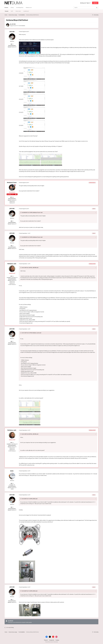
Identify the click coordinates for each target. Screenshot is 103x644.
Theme (46, 640)
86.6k (12, 197)
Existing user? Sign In (85, 3)
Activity (12, 8)
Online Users (18, 11)
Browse (6, 8)
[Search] (81, 8)
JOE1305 (13, 24)
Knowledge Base (20, 8)
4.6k (12, 276)
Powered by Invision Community (51, 642)
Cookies (57, 640)
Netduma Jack (12, 264)
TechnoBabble (22, 26)
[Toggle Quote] (21, 212)
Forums (7, 11)
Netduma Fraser (12, 183)
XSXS (12, 471)
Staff (12, 11)
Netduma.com (29, 8)
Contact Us (52, 640)
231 (12, 44)
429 (12, 483)
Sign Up (95, 3)
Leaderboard (26, 11)
